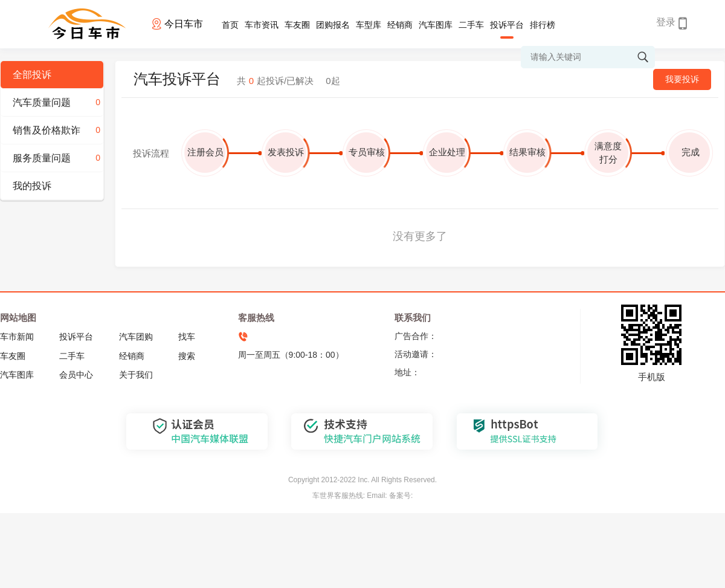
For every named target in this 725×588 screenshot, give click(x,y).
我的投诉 (32, 186)
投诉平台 (507, 25)
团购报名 (333, 25)
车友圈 (297, 25)
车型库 (369, 25)
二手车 (471, 25)
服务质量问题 (58, 158)
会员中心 (76, 375)
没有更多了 (420, 236)
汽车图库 (436, 25)
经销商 (400, 25)
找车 (187, 337)
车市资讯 (262, 25)
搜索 (187, 356)
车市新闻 (17, 337)
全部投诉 (32, 75)
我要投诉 (682, 79)
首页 (230, 25)
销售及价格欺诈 (58, 130)
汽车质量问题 (58, 102)
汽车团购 (136, 337)
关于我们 (136, 375)
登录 (666, 22)
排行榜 (543, 25)
